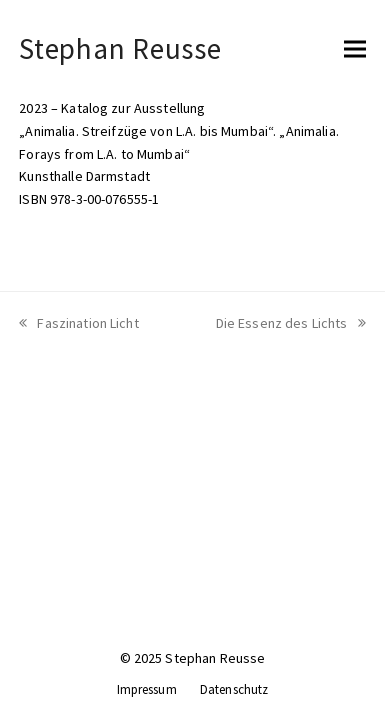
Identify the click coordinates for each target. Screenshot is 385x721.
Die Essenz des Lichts (291, 323)
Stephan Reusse (120, 48)
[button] (355, 48)
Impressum (147, 689)
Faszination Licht (79, 323)
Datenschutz (234, 689)
